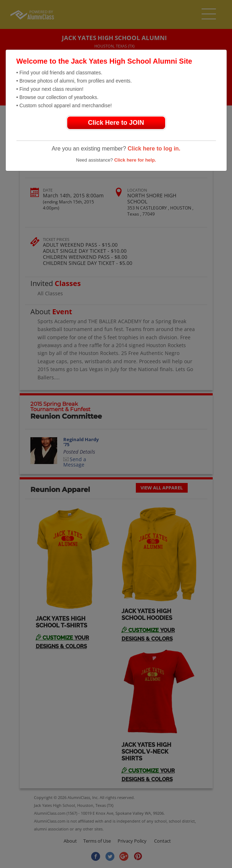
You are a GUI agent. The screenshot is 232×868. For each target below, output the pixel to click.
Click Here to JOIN (116, 123)
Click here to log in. (154, 149)
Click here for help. (135, 160)
